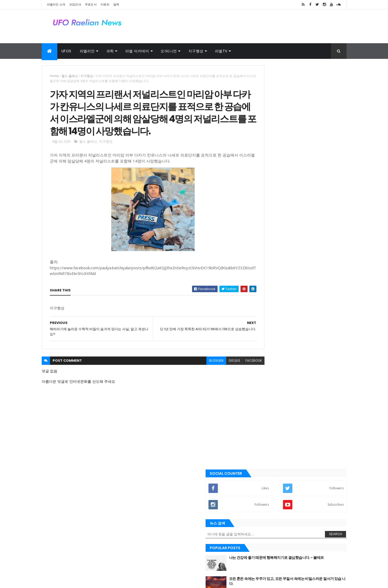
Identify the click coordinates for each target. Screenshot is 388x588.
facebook (231, 381)
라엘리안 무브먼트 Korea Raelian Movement (285, 517)
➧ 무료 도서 (266, 291)
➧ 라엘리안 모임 (269, 274)
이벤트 (105, 4)
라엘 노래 (60, 561)
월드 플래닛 (70, 76)
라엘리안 (87, 51)
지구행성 (196, 51)
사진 (106, 561)
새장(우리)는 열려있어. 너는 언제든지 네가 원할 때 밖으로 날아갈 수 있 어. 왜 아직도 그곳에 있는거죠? (310, 201)
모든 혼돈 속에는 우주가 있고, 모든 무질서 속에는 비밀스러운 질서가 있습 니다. (310, 178)
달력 (116, 4)
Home (54, 76)
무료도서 (91, 4)
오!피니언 (169, 51)
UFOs (66, 51)
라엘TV (221, 51)
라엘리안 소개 (56, 4)
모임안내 (75, 4)
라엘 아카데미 (137, 51)
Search (335, 131)
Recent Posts (275, 351)
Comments (323, 351)
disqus (212, 381)
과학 (110, 51)
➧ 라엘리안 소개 (269, 257)
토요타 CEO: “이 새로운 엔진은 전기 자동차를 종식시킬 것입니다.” (310, 220)
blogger (194, 381)
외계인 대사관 (85, 561)
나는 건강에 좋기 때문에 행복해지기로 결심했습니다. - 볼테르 (310, 157)
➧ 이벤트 (263, 308)
